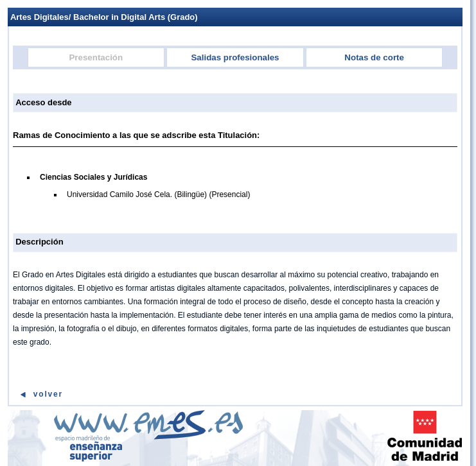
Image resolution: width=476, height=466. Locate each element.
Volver (48, 394)
